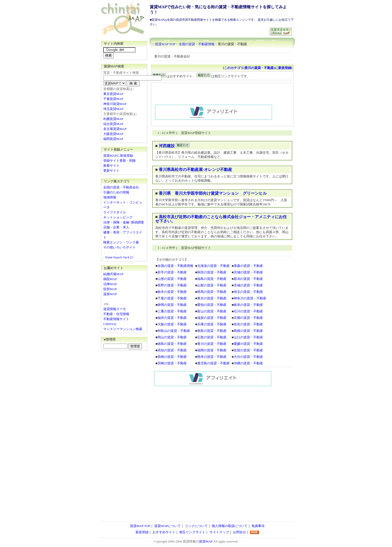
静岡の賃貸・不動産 (172, 305)
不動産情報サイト (116, 319)
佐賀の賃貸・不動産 (248, 350)
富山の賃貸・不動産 (212, 311)
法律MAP (110, 284)
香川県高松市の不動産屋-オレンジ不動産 (195, 170)
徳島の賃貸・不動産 (172, 344)
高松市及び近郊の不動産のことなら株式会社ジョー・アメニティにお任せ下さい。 (221, 219)
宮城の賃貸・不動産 (248, 272)
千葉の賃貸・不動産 (172, 298)
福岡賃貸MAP (113, 139)
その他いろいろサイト (119, 247)
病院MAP (110, 279)
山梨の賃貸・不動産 (212, 285)
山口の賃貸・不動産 (248, 337)
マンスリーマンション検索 (123, 329)
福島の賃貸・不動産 (212, 279)
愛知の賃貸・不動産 (212, 305)
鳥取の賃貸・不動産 (212, 331)
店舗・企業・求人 (116, 227)
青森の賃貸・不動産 (248, 266)
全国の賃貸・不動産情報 (197, 44)
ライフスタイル (115, 212)
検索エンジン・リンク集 (121, 242)
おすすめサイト (164, 532)
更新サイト (111, 171)
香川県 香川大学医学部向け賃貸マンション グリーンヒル (213, 193)
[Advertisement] (210, 30)
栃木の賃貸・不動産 (172, 292)
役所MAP (110, 289)
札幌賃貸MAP (113, 119)
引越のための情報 (116, 192)
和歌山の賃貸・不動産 (174, 331)
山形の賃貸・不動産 (172, 279)
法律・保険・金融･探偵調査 (124, 222)
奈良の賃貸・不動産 (248, 324)
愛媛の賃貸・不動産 (248, 344)
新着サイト (111, 166)
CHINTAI (110, 324)
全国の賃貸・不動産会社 (121, 187)
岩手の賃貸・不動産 (172, 272)
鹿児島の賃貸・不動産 (213, 363)
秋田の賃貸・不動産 (212, 272)
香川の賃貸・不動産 (212, 344)
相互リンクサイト (192, 532)
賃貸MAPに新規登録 (118, 156)
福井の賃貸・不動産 (172, 318)
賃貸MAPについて (167, 526)
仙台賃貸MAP (113, 124)
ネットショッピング (118, 217)
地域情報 (110, 197)
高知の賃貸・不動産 (172, 350)
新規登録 (142, 532)
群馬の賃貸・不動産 (212, 292)
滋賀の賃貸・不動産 (212, 318)
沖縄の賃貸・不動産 (248, 363)
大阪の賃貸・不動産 (172, 324)
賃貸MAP (206, 541)
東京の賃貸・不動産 (212, 298)
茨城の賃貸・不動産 (248, 285)
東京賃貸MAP (113, 94)
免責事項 (258, 526)
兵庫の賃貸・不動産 (212, 324)
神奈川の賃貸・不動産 (250, 298)
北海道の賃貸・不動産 (213, 266)
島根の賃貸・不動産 (248, 331)
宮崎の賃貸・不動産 (172, 363)
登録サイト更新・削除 (119, 161)
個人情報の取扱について (230, 526)
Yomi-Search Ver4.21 (119, 257)
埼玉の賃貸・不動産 (248, 292)
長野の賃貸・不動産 (172, 285)
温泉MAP (110, 294)
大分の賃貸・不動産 (248, 357)
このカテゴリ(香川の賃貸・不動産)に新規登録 (258, 68)
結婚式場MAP (113, 274)
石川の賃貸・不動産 (248, 311)
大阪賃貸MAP (113, 134)
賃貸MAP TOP (165, 44)
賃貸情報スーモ (115, 309)
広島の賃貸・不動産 (212, 337)
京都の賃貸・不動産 (248, 318)
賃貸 (186, 541)
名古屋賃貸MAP (115, 129)
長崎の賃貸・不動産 (172, 357)
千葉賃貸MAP (113, 99)
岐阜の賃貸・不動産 (248, 305)
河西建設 (167, 146)
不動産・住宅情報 (116, 314)
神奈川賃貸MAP (115, 104)
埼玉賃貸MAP (113, 109)
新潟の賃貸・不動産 (248, 279)
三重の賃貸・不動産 (172, 311)
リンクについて (196, 526)
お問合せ (239, 532)
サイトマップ (219, 532)
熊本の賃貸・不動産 (212, 357)
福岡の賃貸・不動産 (212, 350)
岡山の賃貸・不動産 (172, 337)
